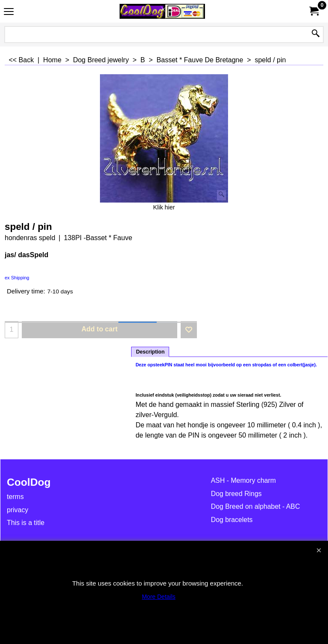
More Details (159, 597)
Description (150, 352)
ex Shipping (17, 278)
